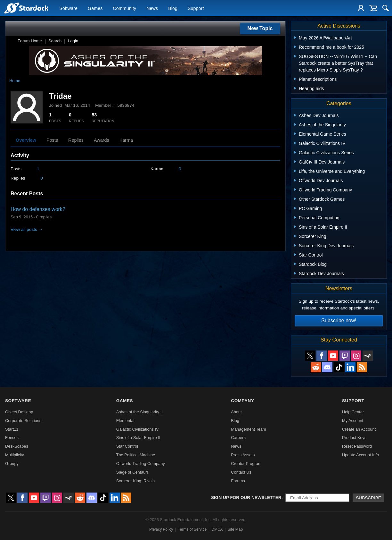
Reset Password (357, 446)
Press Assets (243, 455)
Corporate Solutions (23, 421)
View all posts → (27, 229)
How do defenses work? (38, 209)
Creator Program (246, 464)
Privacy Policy (161, 529)
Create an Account (359, 429)
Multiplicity (15, 455)
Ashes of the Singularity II (139, 412)
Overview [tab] (26, 140)
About (236, 412)
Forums (238, 481)
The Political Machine (136, 455)
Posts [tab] (52, 140)
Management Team (248, 429)
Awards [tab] (102, 140)
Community (124, 8)
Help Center (353, 412)
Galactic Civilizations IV (138, 429)
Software (68, 8)
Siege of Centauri (132, 472)
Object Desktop (19, 412)
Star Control (127, 446)
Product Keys (354, 438)
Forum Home (30, 41)
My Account (353, 421)
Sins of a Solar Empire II (138, 438)
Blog (173, 8)
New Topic (260, 28)
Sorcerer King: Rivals (135, 481)
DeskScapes (17, 446)
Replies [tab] (76, 140)
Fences (12, 438)
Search (55, 41)
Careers (238, 438)
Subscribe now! (339, 321)
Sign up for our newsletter (246, 498)
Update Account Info (360, 455)
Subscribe (368, 498)
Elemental (125, 421)
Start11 (12, 429)
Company (242, 401)
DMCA (217, 529)
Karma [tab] (126, 140)
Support (196, 8)
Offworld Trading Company (141, 464)
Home (15, 81)
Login (73, 41)
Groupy (12, 464)
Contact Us (241, 472)
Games (95, 8)
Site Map (235, 529)
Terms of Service (192, 529)
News (152, 8)
